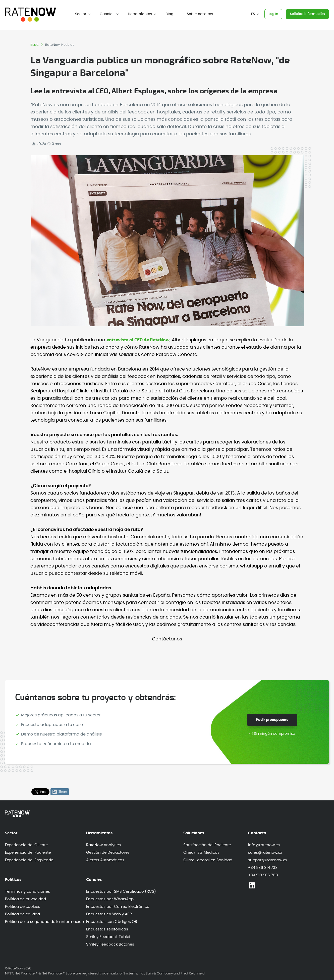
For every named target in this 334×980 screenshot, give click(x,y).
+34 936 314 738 (263, 868)
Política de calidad (22, 914)
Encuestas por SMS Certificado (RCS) (121, 892)
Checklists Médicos (201, 853)
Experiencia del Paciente (28, 853)
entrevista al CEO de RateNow (138, 340)
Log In (273, 14)
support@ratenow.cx (268, 860)
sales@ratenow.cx (265, 853)
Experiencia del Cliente (26, 845)
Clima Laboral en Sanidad (208, 860)
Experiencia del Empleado (29, 860)
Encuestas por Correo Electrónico (118, 907)
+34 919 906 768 (263, 875)
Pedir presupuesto (272, 720)
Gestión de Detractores (108, 853)
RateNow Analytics (103, 845)
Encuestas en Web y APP (109, 914)
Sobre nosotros (200, 14)
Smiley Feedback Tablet (108, 937)
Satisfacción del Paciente (207, 845)
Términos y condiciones (27, 892)
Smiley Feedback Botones (110, 944)
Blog (169, 14)
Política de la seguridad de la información (45, 922)
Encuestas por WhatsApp (110, 899)
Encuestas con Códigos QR (112, 922)
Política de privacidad (25, 899)
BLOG (34, 45)
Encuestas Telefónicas (107, 929)
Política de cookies (23, 907)
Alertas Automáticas (105, 860)
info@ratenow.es (264, 845)
